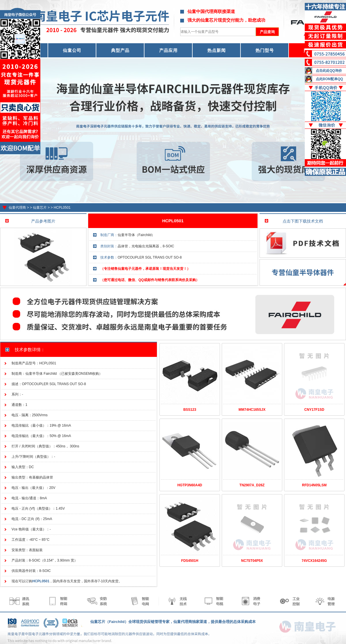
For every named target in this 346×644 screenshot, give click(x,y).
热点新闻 (217, 50)
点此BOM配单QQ (329, 79)
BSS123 (190, 410)
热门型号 (265, 50)
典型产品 (120, 50)
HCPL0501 (62, 208)
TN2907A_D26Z (252, 485)
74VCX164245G (314, 561)
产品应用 (168, 50)
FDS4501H (190, 561)
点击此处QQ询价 (329, 71)
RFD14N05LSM (314, 485)
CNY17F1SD (314, 410)
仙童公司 (72, 50)
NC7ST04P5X (252, 561)
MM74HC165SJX (252, 410)
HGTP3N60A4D (190, 485)
